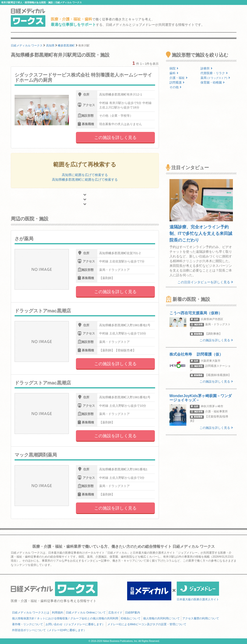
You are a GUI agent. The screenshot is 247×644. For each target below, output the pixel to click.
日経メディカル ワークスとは (31, 613)
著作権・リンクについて (27, 624)
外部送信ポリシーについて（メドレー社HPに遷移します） (49, 630)
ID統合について (131, 618)
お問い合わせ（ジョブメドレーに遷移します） (75, 624)
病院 (174, 68)
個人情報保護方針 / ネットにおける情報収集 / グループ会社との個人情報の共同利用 (65, 618)
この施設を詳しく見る (115, 138)
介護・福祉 (178, 78)
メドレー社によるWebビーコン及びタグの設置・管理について (147, 624)
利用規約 (58, 613)
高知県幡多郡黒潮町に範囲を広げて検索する (85, 180)
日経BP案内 (133, 613)
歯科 (174, 73)
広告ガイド (115, 613)
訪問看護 (177, 82)
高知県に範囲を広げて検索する (85, 175)
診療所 (206, 68)
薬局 (215, 78)
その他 (175, 87)
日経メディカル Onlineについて (86, 613)
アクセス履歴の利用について (201, 618)
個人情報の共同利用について (161, 618)
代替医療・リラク (214, 73)
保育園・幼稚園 (213, 82)
